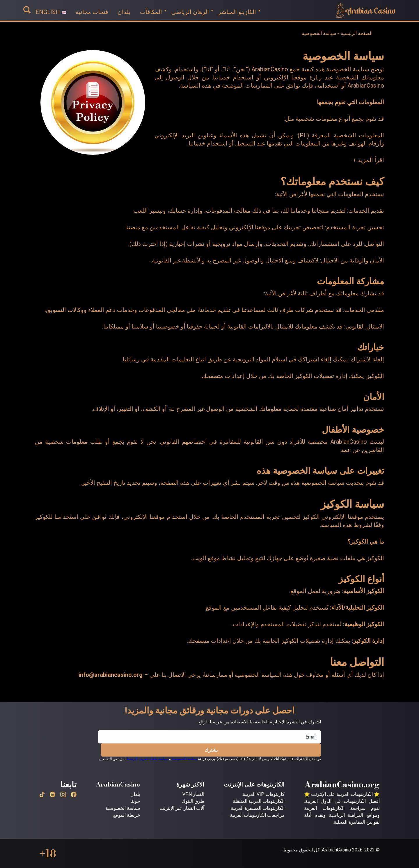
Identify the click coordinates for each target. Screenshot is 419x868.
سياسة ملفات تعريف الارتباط (147, 759)
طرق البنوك (193, 801)
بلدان (135, 794)
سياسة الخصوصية (184, 759)
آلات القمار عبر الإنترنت (182, 808)
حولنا (135, 801)
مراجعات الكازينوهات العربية (257, 815)
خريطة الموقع (127, 815)
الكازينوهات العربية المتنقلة (259, 801)
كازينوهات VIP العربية (264, 794)
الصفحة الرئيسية (357, 33)
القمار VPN (193, 794)
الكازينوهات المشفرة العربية (258, 808)
